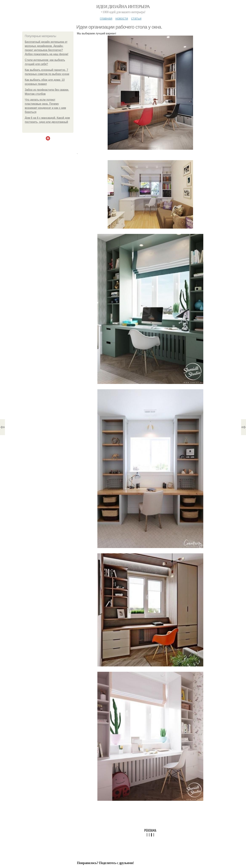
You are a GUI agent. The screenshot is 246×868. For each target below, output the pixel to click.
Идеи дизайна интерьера (123, 7)
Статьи (136, 18)
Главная (106, 18)
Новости (122, 18)
